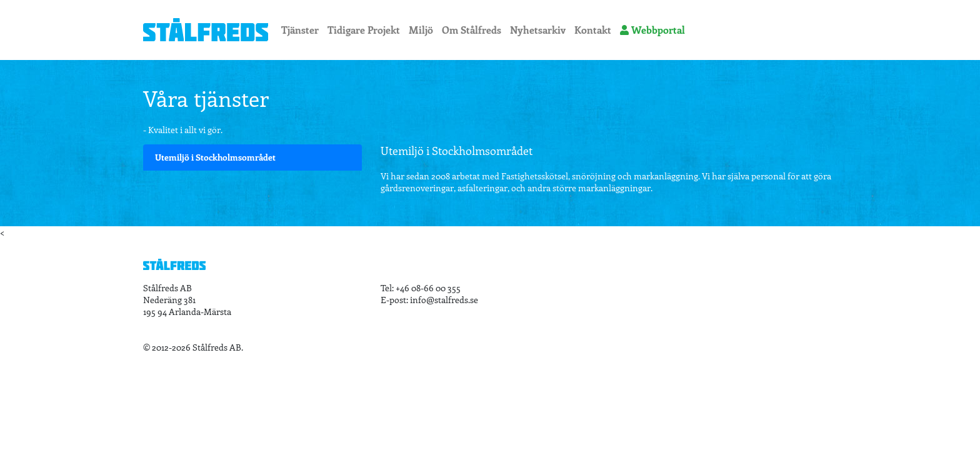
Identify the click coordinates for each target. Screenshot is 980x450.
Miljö (421, 30)
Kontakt (593, 30)
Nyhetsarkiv (538, 30)
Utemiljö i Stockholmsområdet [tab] (215, 157)
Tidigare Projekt (364, 30)
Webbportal (652, 30)
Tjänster (300, 30)
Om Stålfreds (472, 30)
